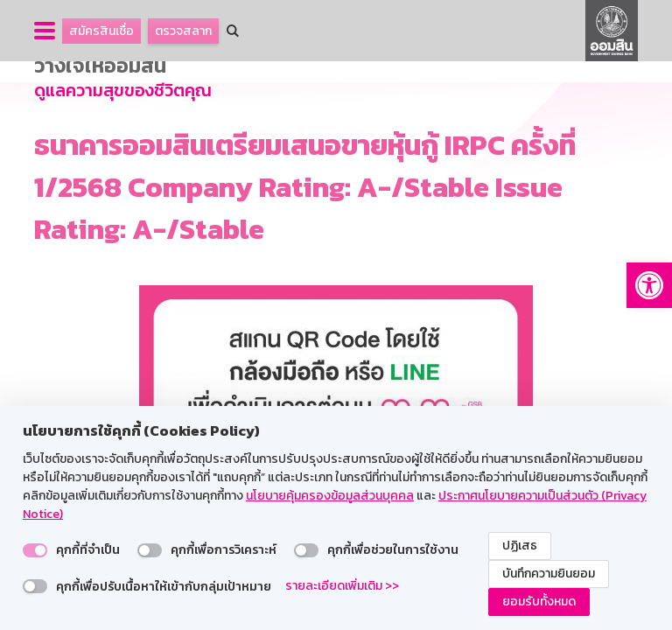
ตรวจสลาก (183, 31)
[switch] (35, 550)
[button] (649, 285)
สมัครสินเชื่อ (101, 31)
